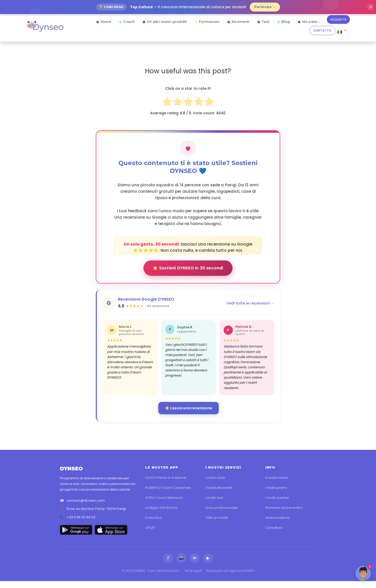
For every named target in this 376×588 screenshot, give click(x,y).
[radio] (167, 103)
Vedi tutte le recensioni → (250, 303)
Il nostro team (277, 478)
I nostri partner (277, 498)
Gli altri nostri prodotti (167, 22)
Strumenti (241, 22)
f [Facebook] (168, 558)
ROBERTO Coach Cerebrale (168, 488)
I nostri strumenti (219, 488)
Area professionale (222, 508)
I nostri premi (276, 488)
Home (106, 22)
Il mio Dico (154, 518)
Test (265, 22)
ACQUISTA (338, 19)
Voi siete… (311, 22)
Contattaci (274, 528)
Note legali (193, 571)
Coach (129, 22)
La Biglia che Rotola (161, 508)
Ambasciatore (277, 518)
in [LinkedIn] (195, 558)
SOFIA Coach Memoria (164, 498)
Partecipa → (265, 7)
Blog (286, 22)
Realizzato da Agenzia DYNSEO (231, 571)
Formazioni (209, 22)
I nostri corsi (215, 478)
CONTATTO (322, 31)
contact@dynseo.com (86, 500)
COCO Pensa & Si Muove (166, 478)
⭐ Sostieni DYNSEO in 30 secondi (188, 268)
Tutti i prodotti (217, 518)
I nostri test (214, 498)
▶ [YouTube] (208, 558)
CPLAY (150, 528)
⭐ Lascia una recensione (189, 408)
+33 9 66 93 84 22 (81, 517)
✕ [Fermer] (371, 7)
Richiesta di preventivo (284, 508)
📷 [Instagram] (181, 558)
